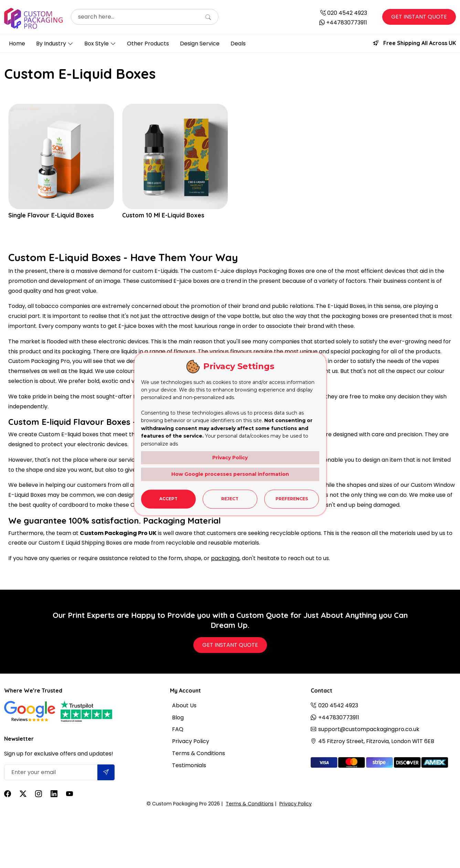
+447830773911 (347, 23)
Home (17, 44)
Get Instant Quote (419, 17)
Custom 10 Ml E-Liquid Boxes (164, 215)
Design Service (200, 44)
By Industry (51, 44)
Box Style (97, 44)
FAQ (178, 729)
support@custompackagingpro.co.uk (369, 729)
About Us (184, 705)
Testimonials (189, 765)
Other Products (148, 44)
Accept (168, 499)
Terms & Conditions (199, 753)
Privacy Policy (191, 741)
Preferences (292, 499)
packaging (225, 558)
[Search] (208, 18)
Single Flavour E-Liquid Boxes (52, 215)
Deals (238, 44)
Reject (230, 499)
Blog (178, 717)
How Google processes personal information (230, 474)
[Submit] (106, 772)
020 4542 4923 (347, 13)
